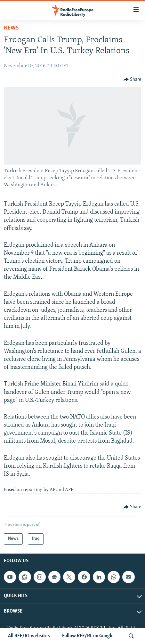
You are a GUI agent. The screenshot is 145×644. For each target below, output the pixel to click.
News (11, 28)
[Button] (133, 80)
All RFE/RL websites (29, 636)
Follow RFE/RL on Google (88, 636)
